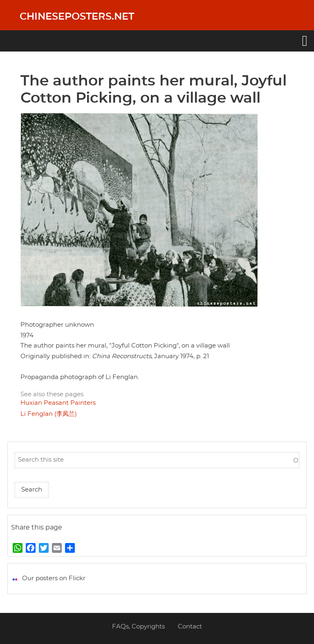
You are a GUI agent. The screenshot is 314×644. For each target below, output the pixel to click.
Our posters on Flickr (54, 578)
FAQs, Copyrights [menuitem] (138, 627)
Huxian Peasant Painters (58, 403)
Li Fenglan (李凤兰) (49, 414)
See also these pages (52, 394)
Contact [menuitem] (190, 627)
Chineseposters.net (77, 17)
